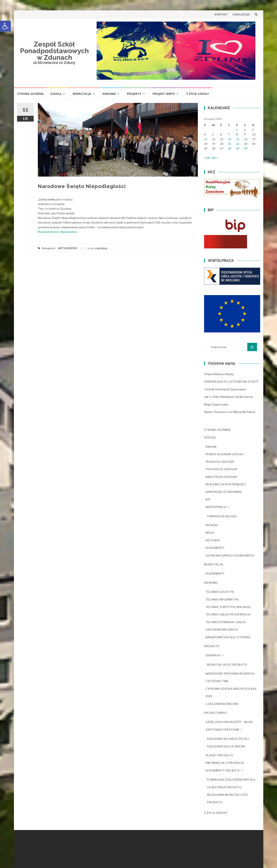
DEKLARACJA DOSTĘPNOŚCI (226, 484)
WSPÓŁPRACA (216, 507)
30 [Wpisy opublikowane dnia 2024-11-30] (246, 148)
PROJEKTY (134, 94)
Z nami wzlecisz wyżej (219, 374)
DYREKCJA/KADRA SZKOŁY (225, 454)
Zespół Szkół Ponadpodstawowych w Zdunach (54, 51)
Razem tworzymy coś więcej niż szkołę (230, 412)
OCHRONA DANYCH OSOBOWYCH (230, 555)
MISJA (210, 533)
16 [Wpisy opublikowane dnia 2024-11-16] (246, 139)
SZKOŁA (56, 94)
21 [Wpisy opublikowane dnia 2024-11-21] (230, 144)
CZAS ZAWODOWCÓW (222, 704)
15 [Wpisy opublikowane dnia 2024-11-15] (238, 139)
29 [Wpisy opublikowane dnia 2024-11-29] (238, 148)
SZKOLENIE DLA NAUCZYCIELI (228, 739)
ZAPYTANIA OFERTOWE (222, 729)
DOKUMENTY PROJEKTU (223, 770)
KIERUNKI (109, 94)
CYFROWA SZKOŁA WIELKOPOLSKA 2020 (231, 692)
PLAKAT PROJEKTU (219, 755)
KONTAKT (221, 14)
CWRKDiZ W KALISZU (222, 516)
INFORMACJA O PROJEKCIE (225, 763)
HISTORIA (213, 540)
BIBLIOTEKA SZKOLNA (221, 477)
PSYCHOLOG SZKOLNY (222, 469)
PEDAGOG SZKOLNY (220, 462)
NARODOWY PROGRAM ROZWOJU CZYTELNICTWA (230, 677)
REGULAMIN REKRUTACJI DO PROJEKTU (227, 798)
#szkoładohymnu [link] (49, 232)
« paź (207, 157)
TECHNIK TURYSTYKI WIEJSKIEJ (228, 607)
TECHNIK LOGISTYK (220, 592)
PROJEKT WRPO (164, 94)
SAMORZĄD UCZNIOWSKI (224, 492)
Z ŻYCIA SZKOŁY (198, 94)
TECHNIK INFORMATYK (222, 599)
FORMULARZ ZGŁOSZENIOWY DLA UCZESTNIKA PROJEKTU (231, 783)
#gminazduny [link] (69, 232)
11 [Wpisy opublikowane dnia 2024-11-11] (206, 139)
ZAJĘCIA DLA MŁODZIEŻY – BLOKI (229, 722)
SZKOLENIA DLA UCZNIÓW (226, 746)
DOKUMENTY (215, 548)
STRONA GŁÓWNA (30, 94)
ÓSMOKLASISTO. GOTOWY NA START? (231, 382)
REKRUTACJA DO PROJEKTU (227, 665)
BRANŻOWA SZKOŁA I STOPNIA (228, 637)
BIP (208, 499)
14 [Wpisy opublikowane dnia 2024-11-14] (230, 139)
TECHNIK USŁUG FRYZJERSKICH (228, 614)
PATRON (212, 525)
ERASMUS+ (213, 655)
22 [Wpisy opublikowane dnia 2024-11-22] (238, 144)
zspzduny (101, 248)
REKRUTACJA (82, 94)
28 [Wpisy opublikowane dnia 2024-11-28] (230, 148)
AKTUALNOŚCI (68, 248)
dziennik (211, 446)
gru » (215, 157)
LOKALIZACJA (241, 14)
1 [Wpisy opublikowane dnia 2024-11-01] (237, 130)
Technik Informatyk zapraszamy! (225, 389)
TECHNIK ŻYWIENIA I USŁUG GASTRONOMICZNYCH (226, 626)
